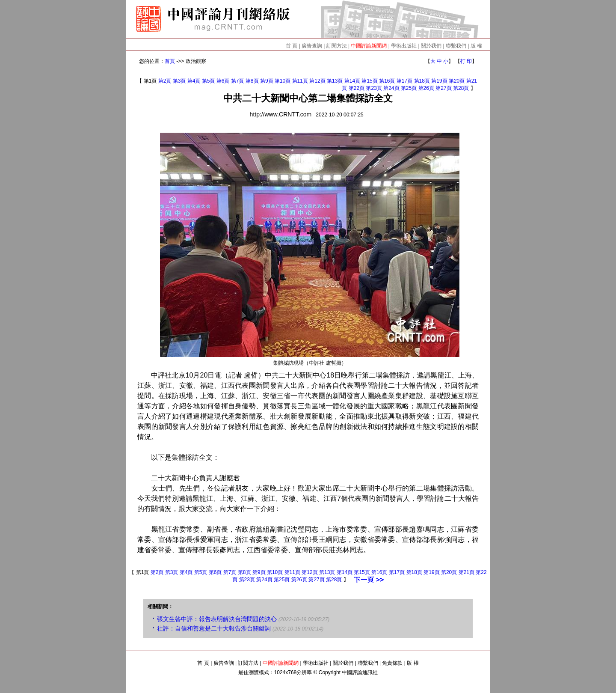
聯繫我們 (456, 46)
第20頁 (457, 81)
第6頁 (223, 81)
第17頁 (404, 81)
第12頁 (317, 81)
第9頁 (267, 81)
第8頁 (252, 81)
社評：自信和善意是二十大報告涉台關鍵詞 (214, 628)
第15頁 (369, 81)
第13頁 (335, 81)
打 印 (466, 61)
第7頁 (238, 81)
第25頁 (409, 88)
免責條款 (392, 663)
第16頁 (387, 81)
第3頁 (179, 81)
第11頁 (300, 81)
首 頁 (292, 46)
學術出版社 (404, 46)
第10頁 (283, 81)
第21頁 (466, 572)
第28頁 (461, 88)
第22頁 (357, 88)
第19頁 (439, 81)
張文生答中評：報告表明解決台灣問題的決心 (217, 619)
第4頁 (194, 81)
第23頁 (374, 88)
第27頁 (443, 88)
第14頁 (352, 81)
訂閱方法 (337, 46)
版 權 (476, 46)
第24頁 (391, 88)
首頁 (170, 61)
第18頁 (422, 81)
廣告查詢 (312, 46)
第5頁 (209, 81)
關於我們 (431, 46)
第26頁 (426, 88)
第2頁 (165, 81)
